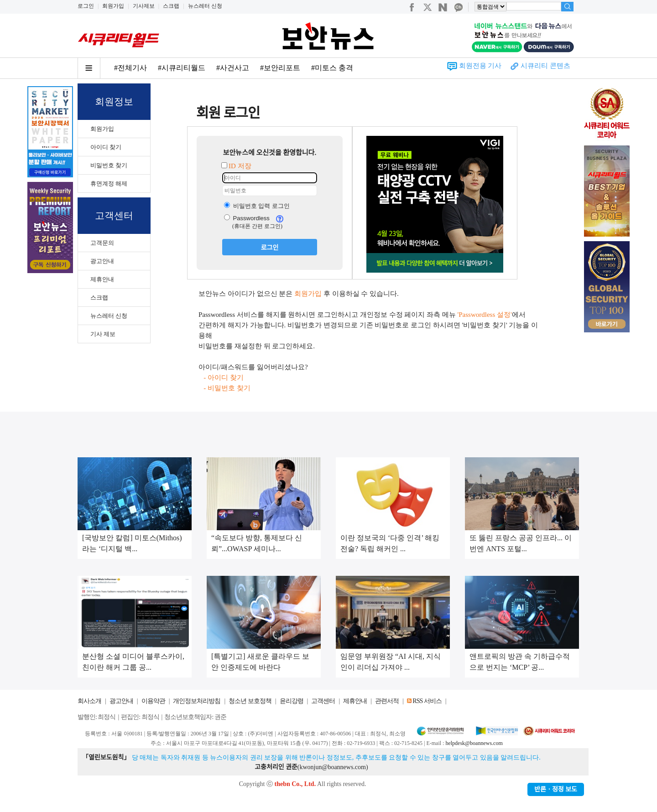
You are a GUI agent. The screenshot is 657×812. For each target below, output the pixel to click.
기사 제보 (103, 334)
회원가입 (113, 6)
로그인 (86, 6)
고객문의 (102, 243)
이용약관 (153, 701)
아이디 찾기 (106, 147)
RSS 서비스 (427, 701)
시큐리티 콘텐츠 (545, 66)
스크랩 (171, 6)
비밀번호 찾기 (109, 165)
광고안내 (102, 261)
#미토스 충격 (332, 68)
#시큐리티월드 (182, 68)
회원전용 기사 (480, 66)
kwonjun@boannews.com (332, 767)
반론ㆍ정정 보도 (556, 789)
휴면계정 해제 (109, 184)
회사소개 (89, 701)
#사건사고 (233, 68)
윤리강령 (292, 701)
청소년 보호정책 (250, 701)
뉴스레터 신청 (205, 6)
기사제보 (144, 6)
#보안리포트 (280, 68)
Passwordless (247, 218)
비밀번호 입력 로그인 (257, 206)
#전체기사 (130, 68)
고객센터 (323, 701)
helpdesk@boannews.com (474, 743)
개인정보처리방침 (197, 701)
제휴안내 (102, 279)
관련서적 (387, 701)
